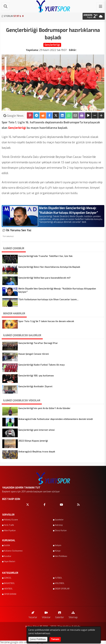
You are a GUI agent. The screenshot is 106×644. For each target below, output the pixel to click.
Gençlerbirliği (17, 128)
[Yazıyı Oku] (88, 115)
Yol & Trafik (9, 525)
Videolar (46, 614)
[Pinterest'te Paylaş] (30, 115)
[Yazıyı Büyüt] (101, 115)
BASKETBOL (9, 583)
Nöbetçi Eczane (11, 520)
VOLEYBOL (60, 583)
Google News (13, 116)
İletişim (58, 545)
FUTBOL (59, 578)
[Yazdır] (82, 115)
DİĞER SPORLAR (62, 589)
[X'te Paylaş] (56, 115)
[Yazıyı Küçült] (95, 115)
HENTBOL (8, 589)
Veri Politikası (61, 556)
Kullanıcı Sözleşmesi (13, 551)
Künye (58, 551)
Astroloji (59, 525)
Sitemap (73, 614)
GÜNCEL (8, 578)
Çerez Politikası (38, 639)
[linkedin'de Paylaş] (62, 115)
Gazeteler (59, 520)
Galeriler (60, 614)
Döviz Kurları (61, 531)
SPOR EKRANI (10, 594)
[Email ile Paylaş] (75, 115)
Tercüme (5, 642)
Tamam (55, 639)
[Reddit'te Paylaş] (43, 115)
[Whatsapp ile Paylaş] (69, 115)
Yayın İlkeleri (10, 562)
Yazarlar (33, 614)
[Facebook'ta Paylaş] (49, 115)
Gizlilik (7, 545)
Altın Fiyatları (10, 531)
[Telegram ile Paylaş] (36, 115)
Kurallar (8, 556)
